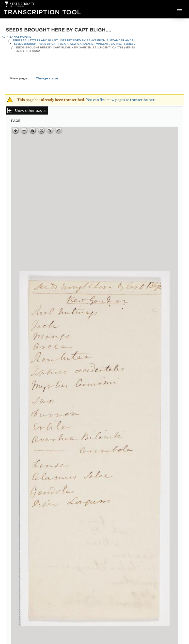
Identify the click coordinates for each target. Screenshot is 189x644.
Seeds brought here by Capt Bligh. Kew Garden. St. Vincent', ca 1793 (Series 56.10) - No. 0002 (75, 49)
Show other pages (31, 110)
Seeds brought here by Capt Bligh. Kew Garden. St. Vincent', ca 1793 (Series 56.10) (76, 44)
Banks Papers (20, 37)
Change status (47, 78)
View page (21, 78)
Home (3, 37)
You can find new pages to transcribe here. (122, 100)
